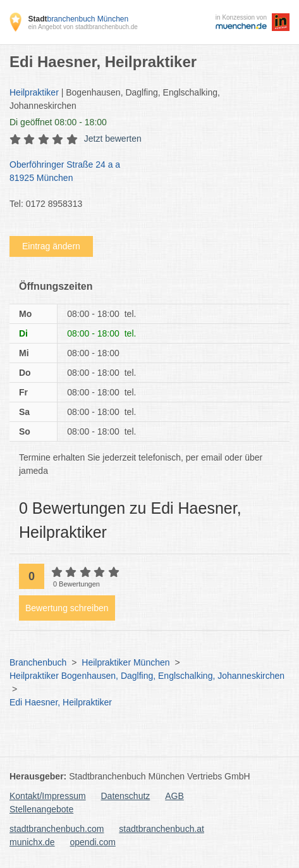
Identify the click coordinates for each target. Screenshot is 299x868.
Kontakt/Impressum (48, 796)
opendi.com (92, 842)
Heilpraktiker (34, 92)
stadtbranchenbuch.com (57, 829)
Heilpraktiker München (125, 662)
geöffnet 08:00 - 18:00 (58, 122)
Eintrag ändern (51, 246)
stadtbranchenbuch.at (162, 829)
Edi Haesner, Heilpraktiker (61, 702)
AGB (174, 796)
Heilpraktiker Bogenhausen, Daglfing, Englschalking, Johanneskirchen (147, 676)
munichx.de (32, 842)
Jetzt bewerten (113, 139)
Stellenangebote (41, 809)
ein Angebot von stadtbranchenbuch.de (82, 27)
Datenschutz (126, 796)
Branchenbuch (38, 662)
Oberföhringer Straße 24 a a (143, 172)
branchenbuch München (78, 19)
